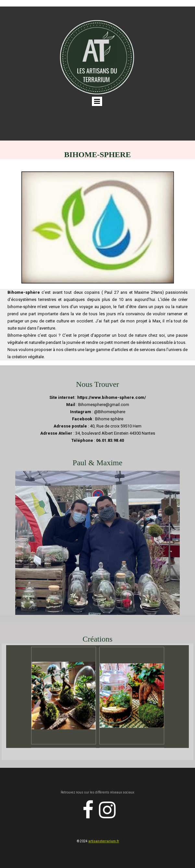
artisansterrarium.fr (104, 841)
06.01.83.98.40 (110, 440)
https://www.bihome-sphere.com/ (112, 397)
